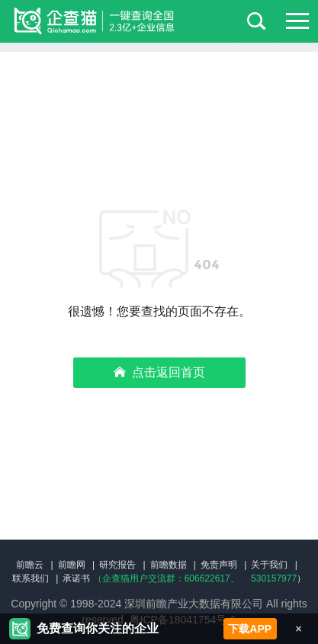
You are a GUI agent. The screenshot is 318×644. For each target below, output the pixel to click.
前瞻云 (30, 565)
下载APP (250, 629)
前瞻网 (72, 565)
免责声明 (219, 565)
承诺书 (76, 578)
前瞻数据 (169, 565)
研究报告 (117, 565)
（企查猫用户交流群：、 (166, 578)
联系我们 (31, 578)
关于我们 (269, 565)
